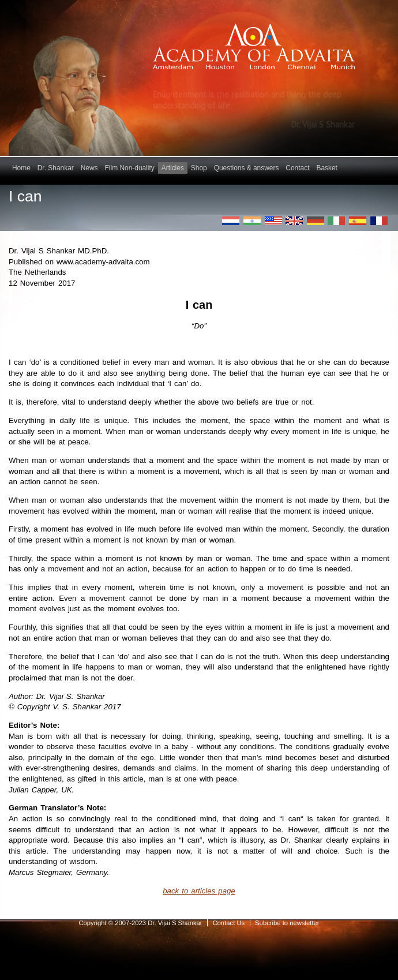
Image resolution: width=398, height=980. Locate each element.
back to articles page (199, 891)
